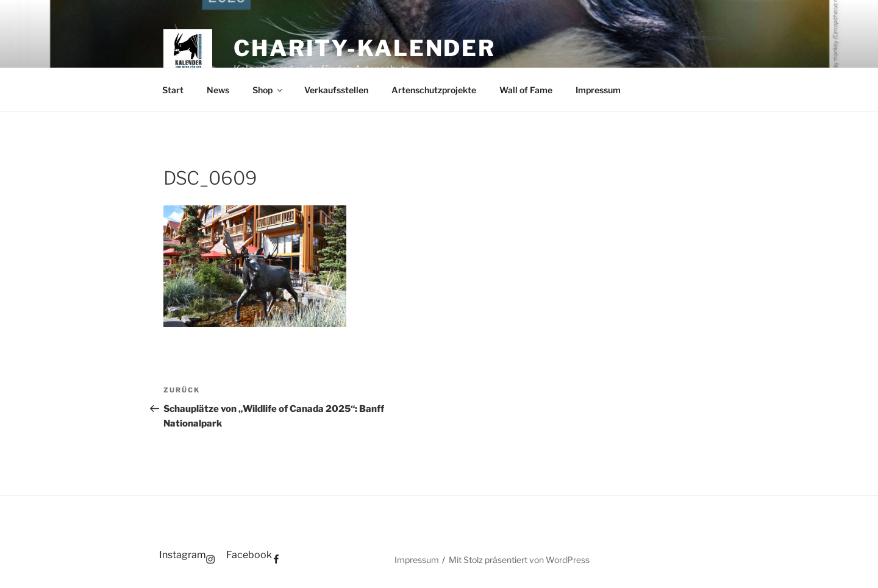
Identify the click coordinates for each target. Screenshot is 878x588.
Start (173, 90)
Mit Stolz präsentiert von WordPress (519, 560)
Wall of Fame (526, 90)
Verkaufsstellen (336, 90)
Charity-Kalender (365, 48)
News (218, 90)
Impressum (598, 90)
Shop (268, 90)
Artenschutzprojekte (434, 90)
